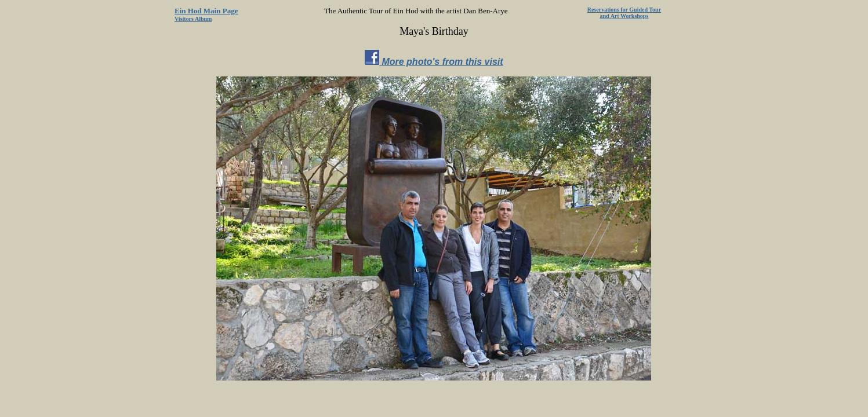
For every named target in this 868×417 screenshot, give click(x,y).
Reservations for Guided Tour (624, 10)
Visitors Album (193, 19)
